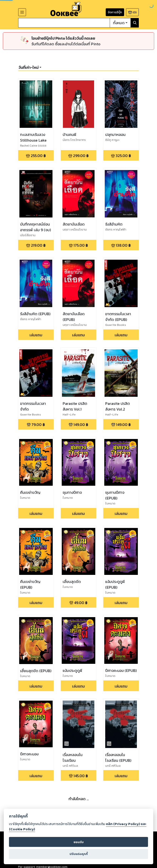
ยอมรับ (79, 842)
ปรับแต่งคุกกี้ (79, 854)
